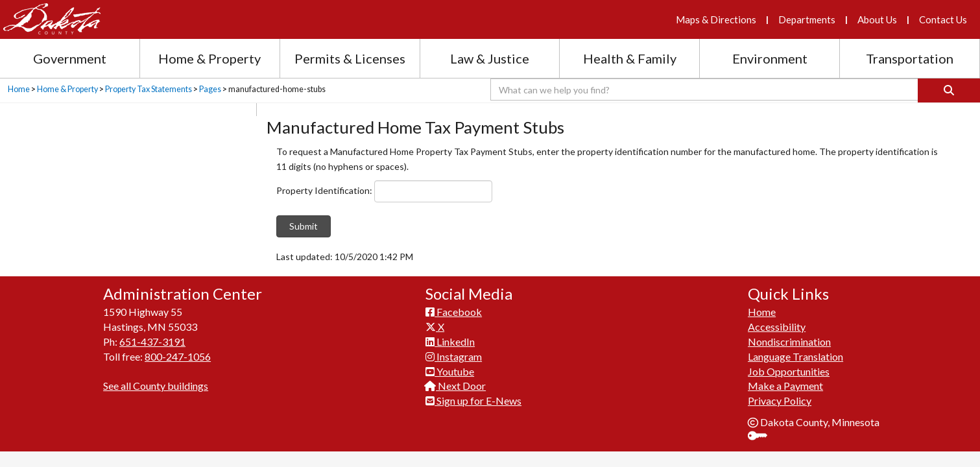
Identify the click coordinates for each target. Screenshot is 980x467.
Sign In (762, 437)
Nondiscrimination (789, 341)
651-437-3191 (152, 341)
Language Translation (795, 356)
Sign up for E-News (473, 401)
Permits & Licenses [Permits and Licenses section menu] (350, 58)
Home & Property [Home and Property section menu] (209, 58)
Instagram (454, 356)
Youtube (450, 371)
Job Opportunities (789, 371)
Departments (807, 19)
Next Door (456, 386)
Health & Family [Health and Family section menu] (630, 58)
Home (19, 89)
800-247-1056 (178, 356)
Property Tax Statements (149, 89)
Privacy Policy (780, 401)
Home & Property (67, 89)
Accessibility (777, 327)
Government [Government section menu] (70, 58)
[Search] (949, 90)
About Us (877, 19)
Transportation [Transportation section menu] (910, 58)
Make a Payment (785, 386)
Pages (210, 89)
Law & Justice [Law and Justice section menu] (490, 58)
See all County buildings (156, 386)
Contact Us (943, 19)
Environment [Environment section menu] (770, 58)
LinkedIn (450, 341)
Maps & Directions (716, 19)
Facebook (454, 312)
